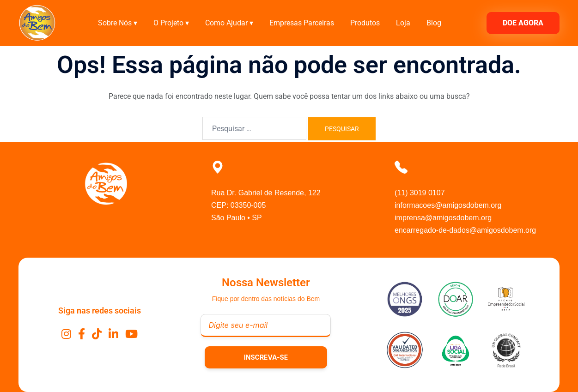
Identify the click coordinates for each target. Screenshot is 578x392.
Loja (403, 23)
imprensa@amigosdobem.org (443, 218)
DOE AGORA (523, 23)
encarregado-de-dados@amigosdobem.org (465, 230)
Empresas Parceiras (302, 23)
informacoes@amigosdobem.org (448, 205)
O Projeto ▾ (171, 23)
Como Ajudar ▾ (229, 23)
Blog (434, 23)
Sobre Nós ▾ (118, 23)
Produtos (365, 23)
